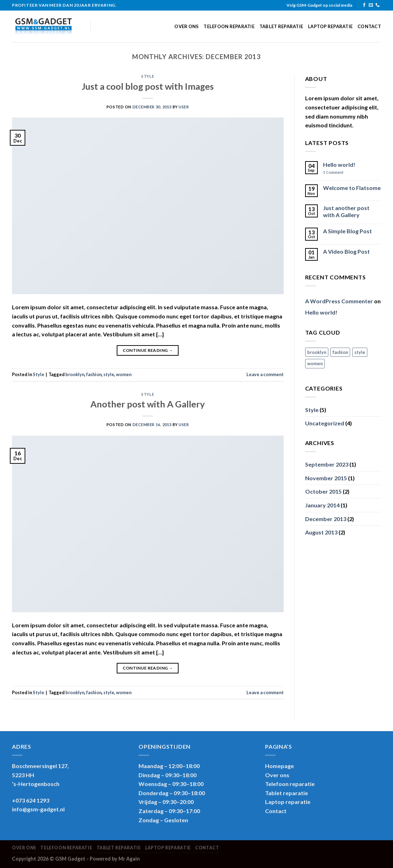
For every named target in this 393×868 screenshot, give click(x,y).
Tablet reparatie (281, 26)
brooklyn (75, 374)
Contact (369, 26)
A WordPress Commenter (339, 301)
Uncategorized (325, 423)
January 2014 (322, 505)
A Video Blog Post (346, 251)
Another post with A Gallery (148, 404)
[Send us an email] (371, 5)
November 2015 (326, 478)
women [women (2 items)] (315, 363)
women (124, 374)
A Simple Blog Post (347, 231)
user (184, 107)
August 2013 (321, 532)
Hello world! (339, 164)
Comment (333, 172)
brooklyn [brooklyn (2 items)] (317, 352)
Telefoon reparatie (229, 26)
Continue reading (148, 350)
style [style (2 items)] (360, 352)
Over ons (186, 26)
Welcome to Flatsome (352, 188)
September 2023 (327, 464)
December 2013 (326, 519)
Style (148, 76)
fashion (94, 374)
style (109, 374)
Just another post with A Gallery (346, 211)
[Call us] (378, 5)
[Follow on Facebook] (364, 5)
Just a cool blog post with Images (148, 86)
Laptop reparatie (330, 26)
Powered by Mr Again (115, 859)
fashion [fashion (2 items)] (340, 352)
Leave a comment (265, 374)
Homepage (279, 766)
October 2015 (323, 491)
